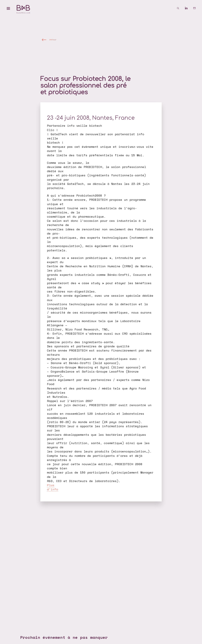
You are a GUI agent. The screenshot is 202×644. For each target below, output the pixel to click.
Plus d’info (52, 487)
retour (53, 40)
